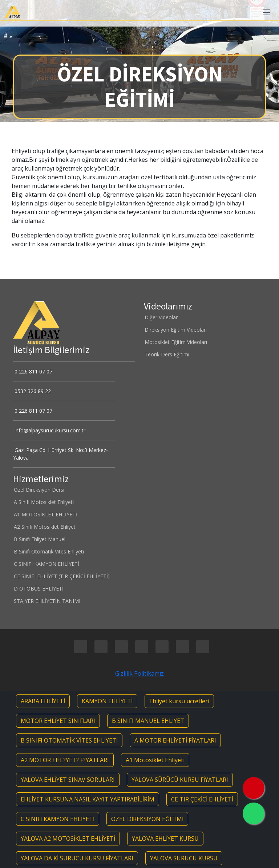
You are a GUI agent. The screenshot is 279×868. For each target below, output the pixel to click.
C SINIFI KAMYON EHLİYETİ (46, 564)
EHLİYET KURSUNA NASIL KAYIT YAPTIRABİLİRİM (88, 799)
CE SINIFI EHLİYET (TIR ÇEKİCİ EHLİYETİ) (61, 576)
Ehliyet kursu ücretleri (179, 701)
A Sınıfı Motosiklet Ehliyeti (43, 502)
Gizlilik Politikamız (139, 673)
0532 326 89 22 (32, 391)
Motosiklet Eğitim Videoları (175, 342)
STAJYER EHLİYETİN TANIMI (47, 601)
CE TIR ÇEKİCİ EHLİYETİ (202, 799)
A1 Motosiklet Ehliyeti (155, 760)
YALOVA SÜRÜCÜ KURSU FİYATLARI (180, 780)
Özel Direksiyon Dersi (39, 490)
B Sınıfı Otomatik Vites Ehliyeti (48, 552)
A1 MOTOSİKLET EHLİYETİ (45, 515)
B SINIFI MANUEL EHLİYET (148, 721)
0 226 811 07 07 (33, 371)
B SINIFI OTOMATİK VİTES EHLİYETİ (69, 740)
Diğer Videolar (161, 317)
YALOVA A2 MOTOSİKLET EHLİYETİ (68, 839)
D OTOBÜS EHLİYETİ (38, 589)
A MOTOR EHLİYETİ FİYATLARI (175, 740)
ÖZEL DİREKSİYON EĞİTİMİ (147, 819)
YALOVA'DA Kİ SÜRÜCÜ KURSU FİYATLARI (77, 858)
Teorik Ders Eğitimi (167, 355)
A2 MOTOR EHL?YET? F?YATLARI (65, 760)
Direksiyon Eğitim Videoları (175, 330)
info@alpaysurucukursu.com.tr (49, 430)
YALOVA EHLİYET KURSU (165, 839)
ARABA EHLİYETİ (43, 701)
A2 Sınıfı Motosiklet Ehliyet (44, 527)
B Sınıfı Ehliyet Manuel (39, 539)
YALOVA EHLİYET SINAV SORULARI (68, 780)
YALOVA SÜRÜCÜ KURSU (184, 858)
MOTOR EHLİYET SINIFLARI (58, 721)
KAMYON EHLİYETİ (107, 701)
